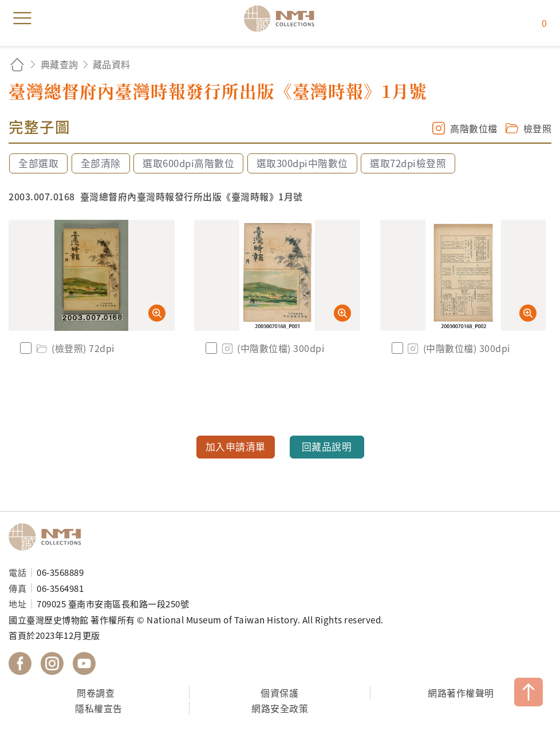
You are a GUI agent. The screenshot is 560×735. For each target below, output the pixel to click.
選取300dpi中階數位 (302, 163)
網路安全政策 (280, 708)
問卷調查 (96, 693)
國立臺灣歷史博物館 (49, 537)
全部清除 (101, 163)
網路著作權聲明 (461, 693)
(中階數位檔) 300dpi (272, 348)
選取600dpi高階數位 (188, 163)
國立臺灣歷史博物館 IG (52, 663)
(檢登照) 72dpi (74, 348)
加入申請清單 (236, 446)
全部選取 (38, 163)
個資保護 (279, 693)
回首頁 (17, 64)
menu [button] (22, 18)
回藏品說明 (327, 446)
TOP (529, 692)
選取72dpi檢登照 (408, 163)
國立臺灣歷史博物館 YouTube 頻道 (84, 663)
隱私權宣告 (99, 708)
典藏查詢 (60, 64)
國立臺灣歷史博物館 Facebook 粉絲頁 (20, 663)
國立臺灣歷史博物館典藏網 (283, 18)
